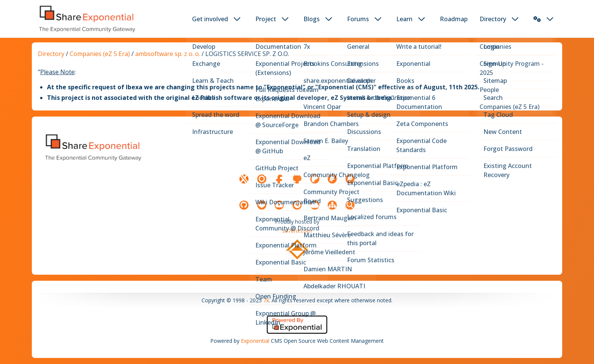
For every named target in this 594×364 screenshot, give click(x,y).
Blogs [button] (312, 19)
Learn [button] (404, 19)
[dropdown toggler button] (237, 19)
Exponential (255, 341)
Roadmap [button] (454, 19)
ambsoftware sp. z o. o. (168, 54)
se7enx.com (297, 231)
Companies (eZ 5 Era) (100, 54)
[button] (537, 19)
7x (266, 300)
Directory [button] (493, 19)
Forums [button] (358, 19)
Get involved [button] (210, 19)
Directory (51, 54)
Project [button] (266, 19)
